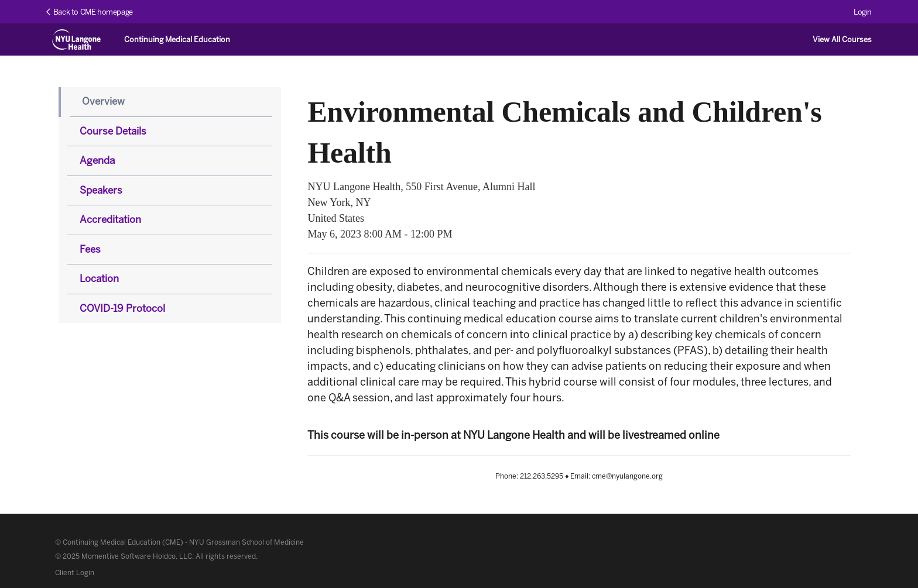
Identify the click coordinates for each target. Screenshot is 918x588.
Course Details (113, 131)
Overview (103, 101)
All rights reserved (226, 556)
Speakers (101, 190)
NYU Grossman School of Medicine (246, 542)
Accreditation (110, 219)
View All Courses (842, 39)
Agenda (97, 160)
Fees (90, 249)
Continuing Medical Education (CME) (123, 542)
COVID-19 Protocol (122, 308)
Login (863, 12)
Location (99, 278)
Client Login (75, 573)
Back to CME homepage (90, 12)
